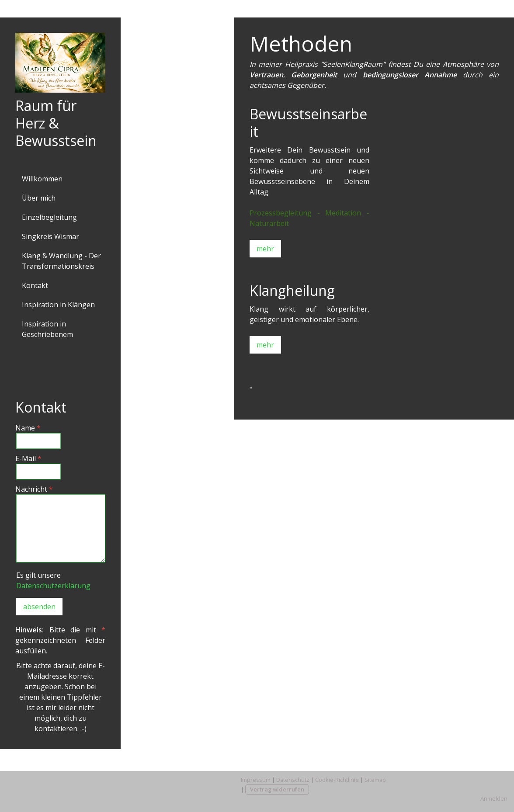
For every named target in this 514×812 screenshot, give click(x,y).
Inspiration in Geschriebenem (47, 329)
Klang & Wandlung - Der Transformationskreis (61, 261)
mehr (265, 249)
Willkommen (42, 179)
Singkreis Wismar (50, 236)
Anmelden (494, 798)
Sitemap (375, 780)
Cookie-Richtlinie (337, 780)
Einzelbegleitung (49, 217)
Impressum (256, 780)
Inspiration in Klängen (58, 305)
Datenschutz (293, 780)
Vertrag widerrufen (277, 789)
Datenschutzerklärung (53, 586)
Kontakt (35, 285)
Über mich (39, 198)
